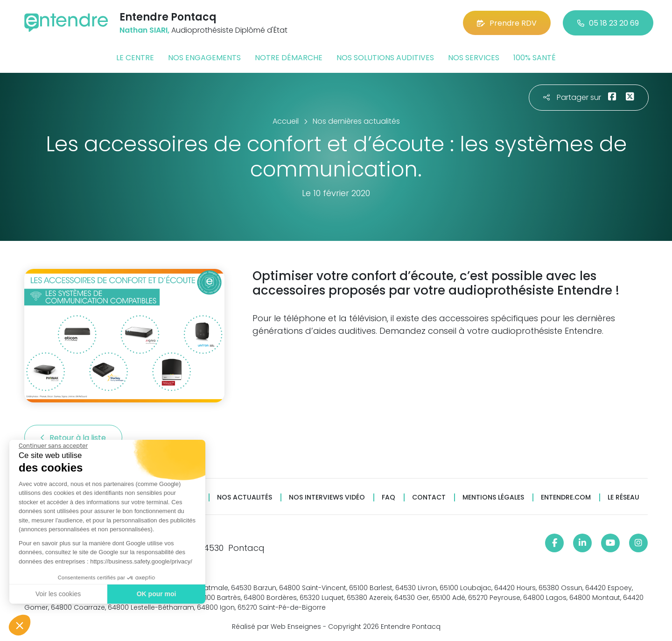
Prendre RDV (507, 23)
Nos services (474, 58)
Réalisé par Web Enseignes (276, 627)
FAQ (388, 497)
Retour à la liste (73, 438)
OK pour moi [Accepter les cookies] (157, 594)
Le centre (135, 58)
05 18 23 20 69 (608, 23)
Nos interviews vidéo (327, 497)
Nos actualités (245, 497)
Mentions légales (493, 497)
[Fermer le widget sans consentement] (53, 446)
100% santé (535, 58)
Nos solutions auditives (385, 58)
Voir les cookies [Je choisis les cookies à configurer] (58, 594)
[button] (20, 625)
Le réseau (623, 497)
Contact (429, 497)
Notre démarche (289, 58)
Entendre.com (566, 497)
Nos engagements (204, 58)
